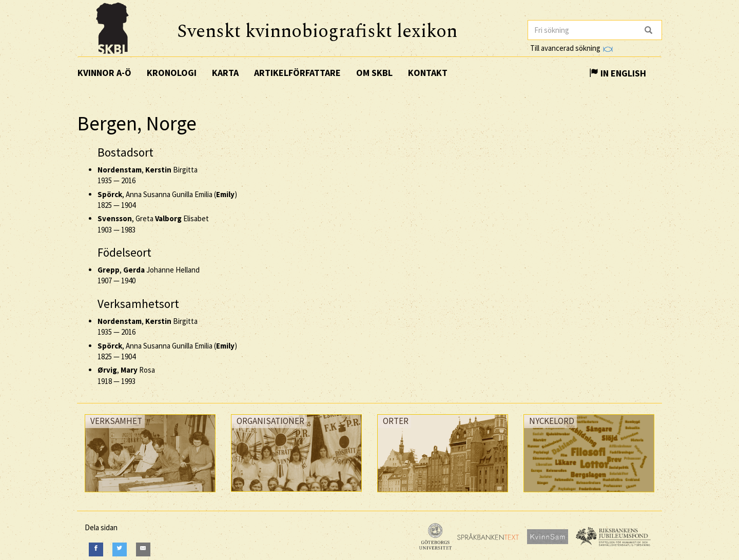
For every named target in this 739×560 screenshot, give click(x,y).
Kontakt (428, 73)
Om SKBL (374, 73)
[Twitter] (120, 549)
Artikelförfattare (297, 73)
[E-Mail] (143, 549)
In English (618, 73)
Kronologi (172, 73)
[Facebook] (96, 549)
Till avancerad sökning (571, 48)
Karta (225, 73)
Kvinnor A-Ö (104, 73)
